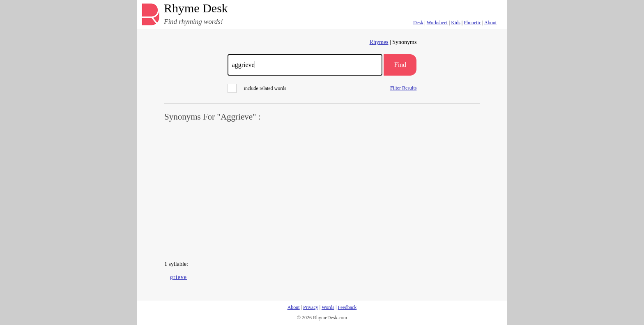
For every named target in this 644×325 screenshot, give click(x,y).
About (490, 23)
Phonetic (472, 23)
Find (400, 65)
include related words (257, 88)
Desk (418, 23)
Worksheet (437, 23)
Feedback (347, 307)
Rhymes (379, 42)
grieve (178, 277)
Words (328, 307)
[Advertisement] (322, 191)
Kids (456, 23)
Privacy (311, 307)
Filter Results (403, 88)
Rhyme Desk (196, 8)
